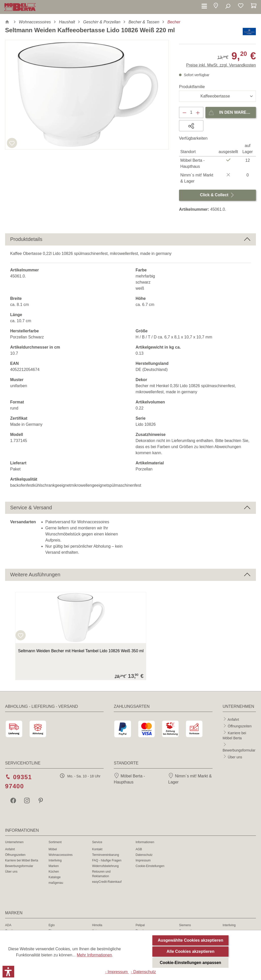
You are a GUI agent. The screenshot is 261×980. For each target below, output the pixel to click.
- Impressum (117, 972)
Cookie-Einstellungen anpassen (190, 963)
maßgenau (56, 883)
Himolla (97, 925)
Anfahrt (233, 719)
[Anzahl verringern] (184, 112)
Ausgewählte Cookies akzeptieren (190, 940)
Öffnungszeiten (240, 726)
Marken (54, 866)
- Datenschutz (143, 972)
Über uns (235, 757)
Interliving (55, 860)
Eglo (52, 925)
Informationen (145, 842)
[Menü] (204, 6)
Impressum (143, 860)
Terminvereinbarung (106, 855)
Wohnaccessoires (61, 855)
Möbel (53, 849)
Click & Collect (217, 194)
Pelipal (140, 925)
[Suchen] (228, 6)
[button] (216, 6)
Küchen (54, 872)
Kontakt (97, 849)
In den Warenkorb (232, 111)
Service (97, 842)
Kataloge (54, 877)
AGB (139, 849)
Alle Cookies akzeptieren (191, 951)
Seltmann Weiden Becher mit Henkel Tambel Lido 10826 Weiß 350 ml (81, 651)
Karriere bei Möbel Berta (22, 860)
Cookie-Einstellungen (150, 866)
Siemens (185, 925)
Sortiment (55, 842)
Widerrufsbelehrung (105, 866)
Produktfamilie (192, 87)
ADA (8, 925)
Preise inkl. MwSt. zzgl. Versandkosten (221, 65)
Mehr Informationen (94, 955)
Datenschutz (144, 855)
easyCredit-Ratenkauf (107, 882)
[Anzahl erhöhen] (198, 112)
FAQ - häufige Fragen (107, 860)
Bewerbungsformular (239, 750)
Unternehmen (14, 842)
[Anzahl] (191, 112)
